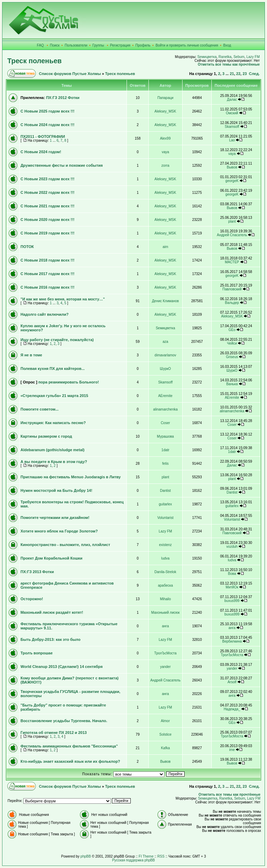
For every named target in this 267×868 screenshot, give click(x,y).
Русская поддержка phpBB (133, 860)
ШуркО (165, 369)
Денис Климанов (165, 301)
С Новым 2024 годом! (41, 152)
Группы (98, 45)
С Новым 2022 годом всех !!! (47, 192)
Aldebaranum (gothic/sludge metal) (52, 450)
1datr (165, 450)
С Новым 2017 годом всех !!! (47, 274)
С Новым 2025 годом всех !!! (47, 111)
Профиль (143, 45)
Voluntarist (165, 518)
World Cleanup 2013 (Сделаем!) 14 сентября (62, 667)
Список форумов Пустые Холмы (70, 74)
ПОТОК (27, 247)
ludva (165, 558)
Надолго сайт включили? (44, 314)
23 (245, 74)
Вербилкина (232, 641)
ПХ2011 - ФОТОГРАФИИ (43, 137)
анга (165, 626)
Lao (232, 140)
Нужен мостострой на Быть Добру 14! (56, 490)
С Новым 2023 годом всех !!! (47, 179)
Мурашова (165, 436)
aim (165, 247)
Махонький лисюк (165, 613)
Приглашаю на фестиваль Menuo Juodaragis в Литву (71, 477)
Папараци (165, 98)
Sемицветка (207, 57)
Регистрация (120, 45)
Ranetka (225, 57)
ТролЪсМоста (165, 653)
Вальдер (232, 303)
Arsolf (232, 682)
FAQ (40, 45)
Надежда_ (232, 709)
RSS (161, 856)
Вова (232, 574)
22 (238, 74)
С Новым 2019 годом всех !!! (47, 233)
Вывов (232, 167)
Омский (232, 113)
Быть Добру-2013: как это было (50, 639)
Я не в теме (31, 355)
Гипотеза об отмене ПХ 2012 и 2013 (54, 733)
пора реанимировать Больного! (68, 382)
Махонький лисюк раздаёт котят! (52, 612)
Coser (165, 423)
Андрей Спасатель (232, 235)
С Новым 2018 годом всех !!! (47, 260)
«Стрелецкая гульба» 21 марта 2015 (54, 396)
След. (254, 74)
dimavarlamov (165, 355)
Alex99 (165, 138)
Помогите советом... (40, 409)
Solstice (165, 734)
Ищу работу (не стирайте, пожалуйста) (57, 340)
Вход (227, 45)
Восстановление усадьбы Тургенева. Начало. (64, 721)
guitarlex (165, 504)
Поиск (55, 45)
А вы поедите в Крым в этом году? (54, 462)
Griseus (232, 357)
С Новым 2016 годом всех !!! (47, 287)
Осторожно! (32, 599)
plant (232, 221)
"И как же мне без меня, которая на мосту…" (63, 299)
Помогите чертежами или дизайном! (55, 518)
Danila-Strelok (165, 572)
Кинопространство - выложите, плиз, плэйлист (65, 545)
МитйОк (232, 587)
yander (165, 667)
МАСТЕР (232, 262)
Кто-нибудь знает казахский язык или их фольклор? (70, 761)
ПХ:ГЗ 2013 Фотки (37, 572)
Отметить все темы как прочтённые (229, 64)
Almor (165, 721)
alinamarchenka (165, 409)
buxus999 (232, 601)
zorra (165, 166)
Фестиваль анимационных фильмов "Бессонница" (69, 746)
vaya (165, 152)
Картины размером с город (46, 436)
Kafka (165, 748)
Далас (232, 100)
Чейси (232, 343)
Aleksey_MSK (165, 111)
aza (165, 342)
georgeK (232, 181)
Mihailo (165, 599)
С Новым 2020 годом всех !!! (47, 220)
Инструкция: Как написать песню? (53, 423)
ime (232, 750)
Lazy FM (253, 57)
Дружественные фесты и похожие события (62, 165)
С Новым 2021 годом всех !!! (47, 206)
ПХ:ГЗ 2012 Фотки (63, 98)
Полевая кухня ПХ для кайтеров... (53, 369)
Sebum (239, 57)
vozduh (232, 547)
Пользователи (76, 45)
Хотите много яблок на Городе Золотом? (59, 531)
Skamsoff (232, 127)
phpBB (86, 856)
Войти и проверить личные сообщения (187, 45)
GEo (232, 330)
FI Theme (146, 856)
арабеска (165, 585)
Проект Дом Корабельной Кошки (51, 558)
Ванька (232, 384)
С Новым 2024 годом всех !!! (47, 125)
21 (232, 74)
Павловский (232, 289)
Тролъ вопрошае (37, 653)
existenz (165, 545)
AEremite (165, 396)
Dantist (165, 491)
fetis (165, 464)
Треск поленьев (34, 61)
